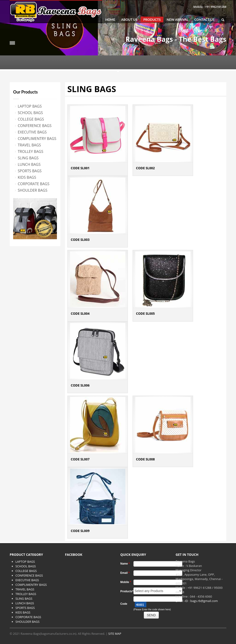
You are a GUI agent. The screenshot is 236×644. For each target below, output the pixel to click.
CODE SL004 (80, 313)
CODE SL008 (145, 459)
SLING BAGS (28, 158)
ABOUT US (129, 20)
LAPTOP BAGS (30, 106)
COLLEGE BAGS (31, 119)
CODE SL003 (80, 240)
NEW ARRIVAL (177, 20)
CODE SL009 (80, 531)
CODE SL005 (145, 313)
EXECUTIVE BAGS (32, 132)
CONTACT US (204, 20)
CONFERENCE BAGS (35, 126)
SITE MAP (115, 634)
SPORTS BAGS (30, 171)
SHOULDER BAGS (32, 190)
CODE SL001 (80, 168)
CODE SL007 (80, 459)
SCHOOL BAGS (30, 113)
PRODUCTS (152, 20)
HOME (110, 20)
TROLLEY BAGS (31, 151)
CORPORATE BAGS (34, 184)
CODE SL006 (80, 385)
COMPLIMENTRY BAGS (37, 139)
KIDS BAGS (27, 177)
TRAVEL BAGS (29, 145)
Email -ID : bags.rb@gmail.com (197, 601)
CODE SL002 (145, 168)
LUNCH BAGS (29, 164)
